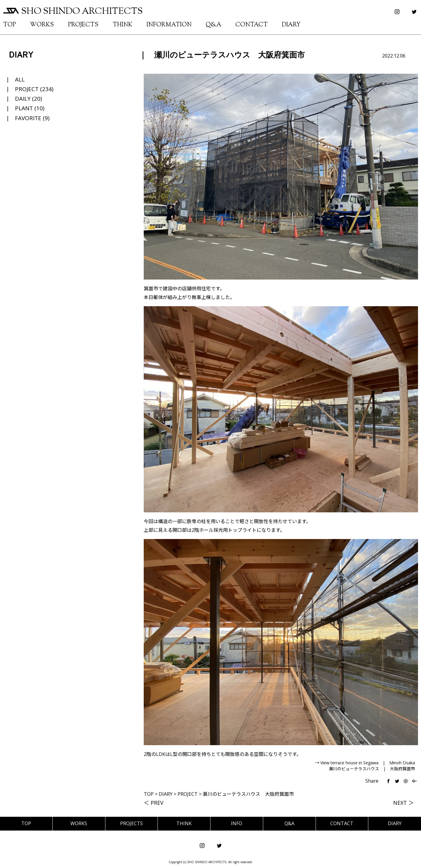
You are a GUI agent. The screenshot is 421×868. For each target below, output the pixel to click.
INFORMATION (169, 25)
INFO (237, 823)
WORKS (42, 25)
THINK (122, 25)
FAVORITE (28, 118)
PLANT (24, 108)
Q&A (213, 25)
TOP (9, 25)
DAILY (23, 99)
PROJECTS (83, 25)
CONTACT (252, 25)
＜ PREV (154, 803)
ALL (20, 79)
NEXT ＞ (403, 803)
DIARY (291, 25)
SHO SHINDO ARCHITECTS (73, 12)
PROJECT (27, 89)
